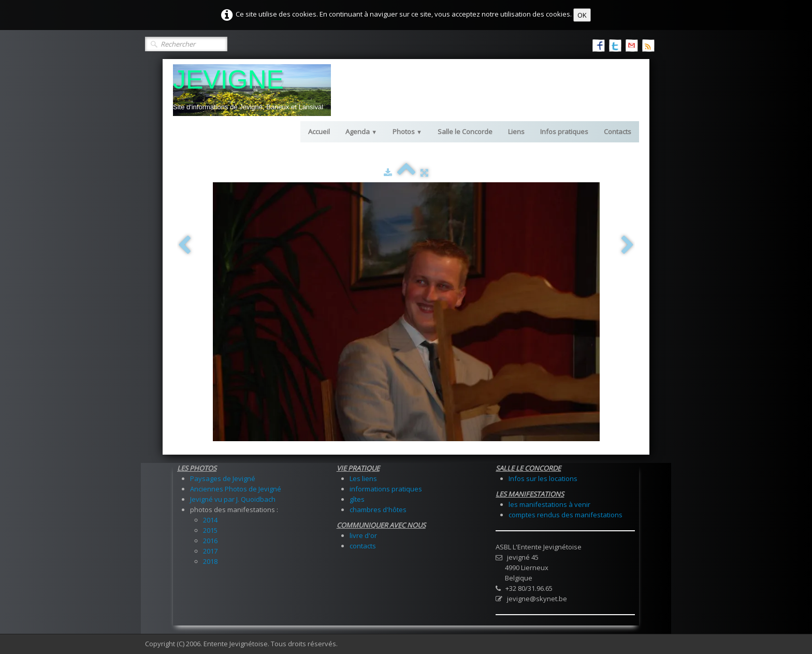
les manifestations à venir (549, 504)
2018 (210, 561)
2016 (210, 541)
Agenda (361, 132)
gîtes (357, 499)
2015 (210, 530)
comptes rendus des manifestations (565, 515)
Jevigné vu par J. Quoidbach (233, 499)
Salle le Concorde (465, 132)
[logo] (252, 90)
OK (582, 15)
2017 (210, 551)
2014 (210, 520)
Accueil (319, 132)
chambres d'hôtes (378, 510)
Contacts (618, 132)
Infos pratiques (564, 132)
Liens (516, 132)
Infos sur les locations (543, 478)
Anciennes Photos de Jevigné (236, 489)
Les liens (363, 478)
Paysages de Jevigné (223, 478)
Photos (407, 132)
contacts (363, 546)
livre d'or (363, 535)
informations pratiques (386, 489)
